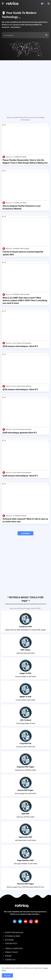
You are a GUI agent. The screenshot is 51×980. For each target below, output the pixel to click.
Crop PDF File (25, 743)
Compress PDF (25, 626)
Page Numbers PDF (25, 860)
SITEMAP (8, 956)
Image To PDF (25, 673)
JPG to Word (25, 720)
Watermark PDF (26, 837)
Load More (26, 533)
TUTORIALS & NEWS (12, 936)
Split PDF (26, 814)
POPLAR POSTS (11, 943)
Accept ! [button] (7, 975)
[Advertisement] (25, 87)
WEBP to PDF (25, 697)
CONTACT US (10, 959)
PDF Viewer (25, 650)
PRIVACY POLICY (12, 952)
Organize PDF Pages (25, 767)
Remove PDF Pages (25, 884)
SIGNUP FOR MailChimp (14, 932)
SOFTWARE (9, 940)
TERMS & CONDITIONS (14, 948)
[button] (49, 4)
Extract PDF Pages (25, 790)
